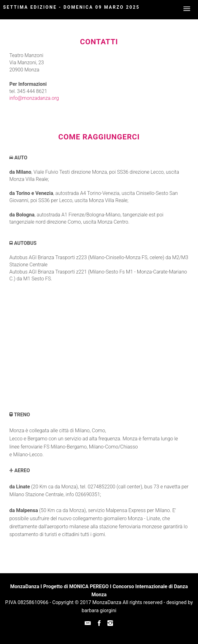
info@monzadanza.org (34, 98)
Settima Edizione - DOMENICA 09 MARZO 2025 (71, 7)
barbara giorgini (99, 610)
